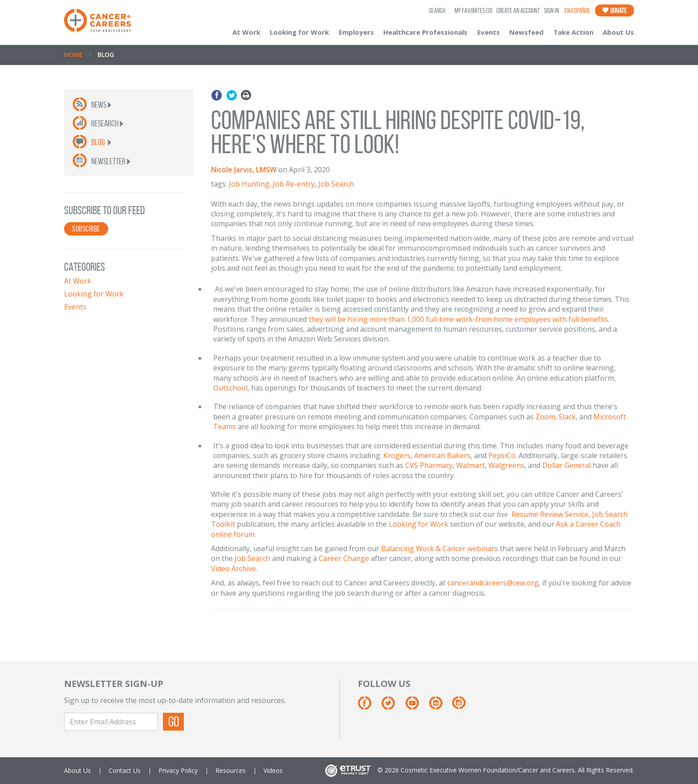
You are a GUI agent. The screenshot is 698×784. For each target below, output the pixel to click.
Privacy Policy (178, 770)
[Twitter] (392, 706)
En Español (577, 10)
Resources (231, 770)
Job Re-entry (294, 184)
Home (73, 55)
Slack (567, 417)
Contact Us (125, 770)
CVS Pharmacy (429, 465)
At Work (246, 32)
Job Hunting (249, 184)
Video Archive (233, 569)
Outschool (230, 388)
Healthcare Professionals (425, 32)
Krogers (397, 455)
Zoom (545, 417)
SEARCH (437, 10)
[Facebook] (369, 706)
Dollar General (566, 465)
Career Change (344, 558)
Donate (615, 10)
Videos (273, 770)
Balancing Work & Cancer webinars (440, 548)
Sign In (552, 10)
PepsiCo (502, 455)
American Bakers (442, 455)
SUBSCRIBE (86, 229)
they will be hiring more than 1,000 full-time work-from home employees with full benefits (458, 319)
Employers (356, 32)
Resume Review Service (550, 514)
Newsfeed (526, 32)
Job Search (336, 184)
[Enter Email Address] (111, 722)
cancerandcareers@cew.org (493, 583)
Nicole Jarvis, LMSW (244, 170)
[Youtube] (416, 706)
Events (489, 32)
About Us (618, 32)
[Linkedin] (440, 706)
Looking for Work (299, 32)
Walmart (471, 465)
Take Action (573, 32)
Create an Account (518, 10)
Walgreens (506, 465)
